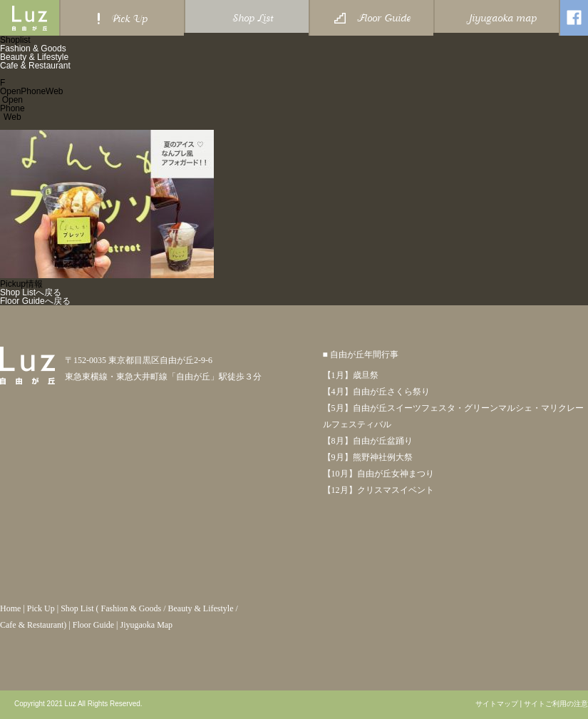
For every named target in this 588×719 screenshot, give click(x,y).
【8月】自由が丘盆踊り (368, 441)
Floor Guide (93, 625)
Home (10, 608)
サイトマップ (497, 704)
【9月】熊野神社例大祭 (368, 457)
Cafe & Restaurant (35, 66)
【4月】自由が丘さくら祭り (376, 392)
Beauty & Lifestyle (34, 57)
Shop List (77, 608)
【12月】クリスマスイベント (378, 490)
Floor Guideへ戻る (35, 301)
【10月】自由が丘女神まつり (378, 474)
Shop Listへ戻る (31, 292)
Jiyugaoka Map (146, 625)
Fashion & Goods (33, 49)
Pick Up (41, 608)
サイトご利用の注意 (556, 704)
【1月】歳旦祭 (351, 375)
